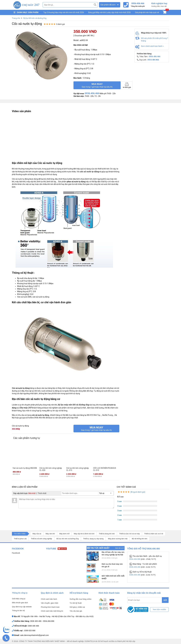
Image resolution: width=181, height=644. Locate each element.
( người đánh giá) (131, 492)
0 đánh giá (60, 24)
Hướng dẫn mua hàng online (81, 599)
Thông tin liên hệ (18, 611)
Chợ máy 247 (25, 408)
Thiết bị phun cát (20, 539)
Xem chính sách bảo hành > (152, 46)
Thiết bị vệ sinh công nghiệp (41, 539)
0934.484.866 (135, 559)
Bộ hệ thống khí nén (140, 539)
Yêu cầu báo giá (76, 611)
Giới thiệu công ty (19, 599)
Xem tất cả (120, 548)
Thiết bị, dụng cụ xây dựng (93, 539)
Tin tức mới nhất (100, 548)
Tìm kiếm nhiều (20, 534)
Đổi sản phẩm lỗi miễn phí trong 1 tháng (155, 40)
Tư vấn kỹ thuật (76, 603)
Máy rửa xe (37, 534)
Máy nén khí (50, 534)
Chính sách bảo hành (49, 599)
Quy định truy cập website (22, 607)
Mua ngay (97, 85)
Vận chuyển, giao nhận (50, 603)
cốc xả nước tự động (89, 172)
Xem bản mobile (159, 609)
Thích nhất (42, 493)
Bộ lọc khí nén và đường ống (68, 539)
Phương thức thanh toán (50, 607)
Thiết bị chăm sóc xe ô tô (154, 534)
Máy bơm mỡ (64, 534)
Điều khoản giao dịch (20, 603)
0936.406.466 (135, 567)
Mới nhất (32, 493)
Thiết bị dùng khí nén (107, 534)
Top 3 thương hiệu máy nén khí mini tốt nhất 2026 (64, 12)
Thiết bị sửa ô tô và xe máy (129, 534)
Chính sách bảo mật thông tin (52, 611)
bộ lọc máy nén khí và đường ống (73, 405)
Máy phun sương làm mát (118, 539)
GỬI (165, 600)
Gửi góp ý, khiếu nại (77, 607)
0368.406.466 (135, 575)
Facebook (16, 553)
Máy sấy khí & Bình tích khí (84, 534)
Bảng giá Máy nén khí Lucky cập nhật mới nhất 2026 (109, 12)
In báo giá (127, 85)
